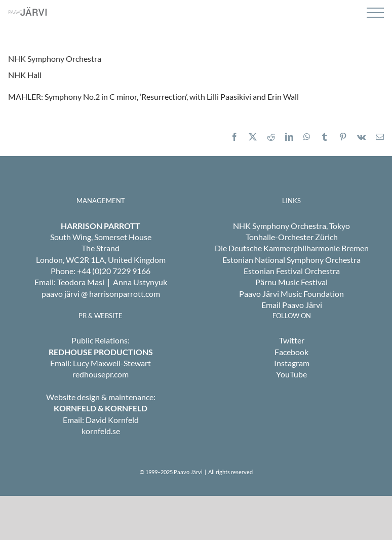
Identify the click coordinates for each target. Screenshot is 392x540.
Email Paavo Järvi (292, 305)
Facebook (291, 352)
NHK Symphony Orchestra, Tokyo (291, 226)
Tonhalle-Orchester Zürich (292, 237)
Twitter (292, 340)
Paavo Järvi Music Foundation (291, 294)
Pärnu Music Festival (291, 282)
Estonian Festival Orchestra (292, 271)
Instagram (292, 363)
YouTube (291, 374)
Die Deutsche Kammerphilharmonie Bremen (292, 248)
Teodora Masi (81, 282)
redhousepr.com (101, 374)
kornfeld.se (101, 431)
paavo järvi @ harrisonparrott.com (101, 294)
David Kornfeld (112, 420)
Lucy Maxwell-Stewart (112, 363)
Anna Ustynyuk (140, 282)
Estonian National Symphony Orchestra (291, 260)
